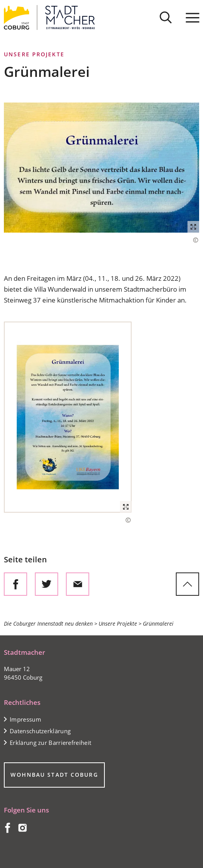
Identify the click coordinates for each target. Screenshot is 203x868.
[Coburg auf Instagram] (23, 831)
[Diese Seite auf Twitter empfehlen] (47, 584)
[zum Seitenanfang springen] (187, 584)
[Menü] (193, 17)
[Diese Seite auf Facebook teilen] (16, 584)
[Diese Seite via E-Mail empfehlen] (78, 584)
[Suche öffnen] (166, 17)
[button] (101, 168)
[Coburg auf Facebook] (7, 831)
